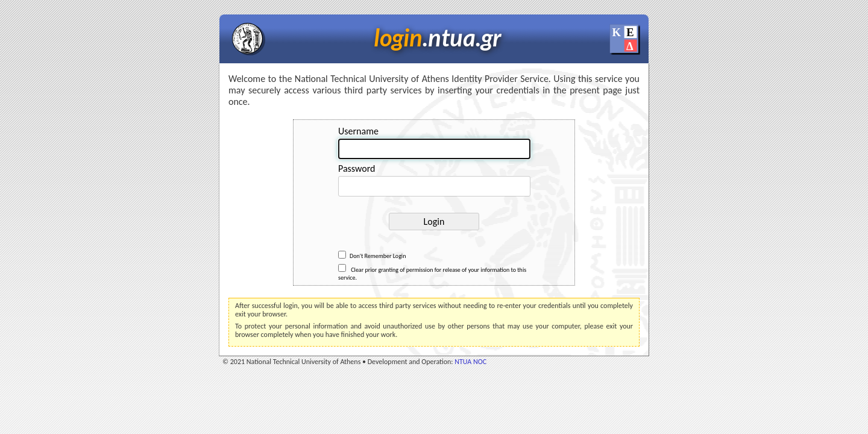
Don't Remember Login (372, 256)
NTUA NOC (470, 362)
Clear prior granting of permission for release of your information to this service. (432, 273)
